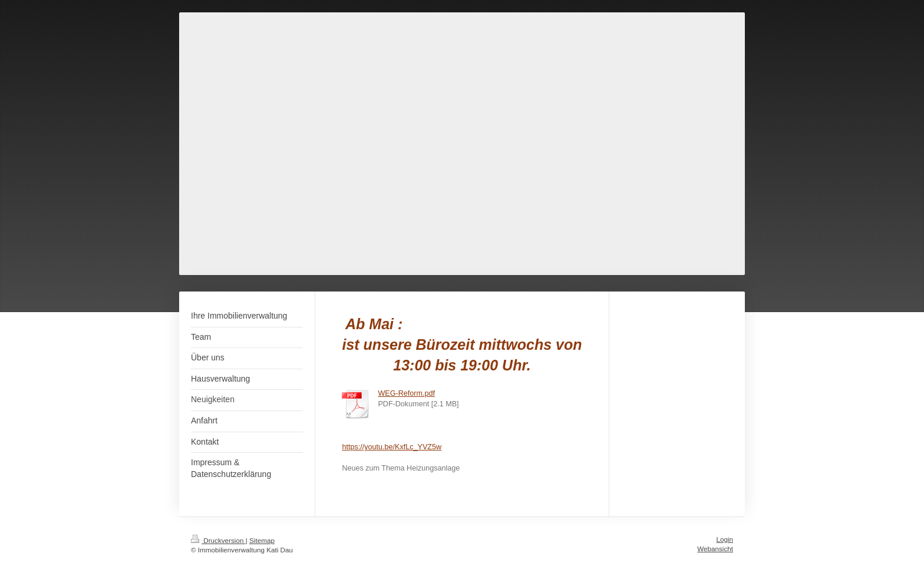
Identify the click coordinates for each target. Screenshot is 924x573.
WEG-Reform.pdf (406, 393)
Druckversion (218, 540)
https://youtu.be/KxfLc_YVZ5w (392, 447)
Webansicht (715, 549)
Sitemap (262, 540)
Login (725, 539)
